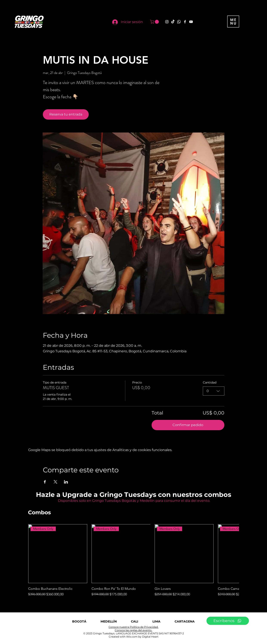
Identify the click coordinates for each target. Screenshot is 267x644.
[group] (133, 561)
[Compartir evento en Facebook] (45, 482)
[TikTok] (173, 22)
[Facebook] (185, 22)
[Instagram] (167, 22)
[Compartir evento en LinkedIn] (66, 482)
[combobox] (214, 391)
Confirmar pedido (188, 425)
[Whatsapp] (179, 22)
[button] (155, 22)
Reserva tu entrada (66, 114)
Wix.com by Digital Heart (142, 637)
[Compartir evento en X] (55, 482)
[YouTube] (191, 22)
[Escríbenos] (228, 621)
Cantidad (210, 382)
